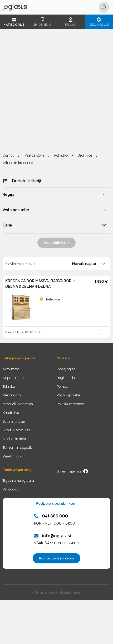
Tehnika (9, 386)
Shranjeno (42, 22)
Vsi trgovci (11, 489)
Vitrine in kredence (18, 163)
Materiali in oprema (18, 404)
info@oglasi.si (52, 536)
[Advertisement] (57, 91)
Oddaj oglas (99, 22)
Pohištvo (61, 155)
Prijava (71, 22)
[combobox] (89, 264)
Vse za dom (34, 155)
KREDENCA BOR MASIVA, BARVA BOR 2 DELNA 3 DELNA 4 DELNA (40, 284)
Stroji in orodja (14, 421)
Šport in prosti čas (16, 430)
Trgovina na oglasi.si (18, 481)
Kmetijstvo (11, 413)
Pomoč (62, 386)
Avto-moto (11, 369)
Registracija (66, 378)
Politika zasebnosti (71, 404)
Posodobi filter (57, 243)
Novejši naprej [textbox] (84, 264)
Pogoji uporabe (68, 395)
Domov (8, 155)
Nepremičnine (14, 378)
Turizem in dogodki (18, 448)
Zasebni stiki (12, 456)
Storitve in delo (14, 439)
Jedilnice (85, 155)
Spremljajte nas (72, 471)
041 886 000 (51, 516)
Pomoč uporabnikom (57, 558)
